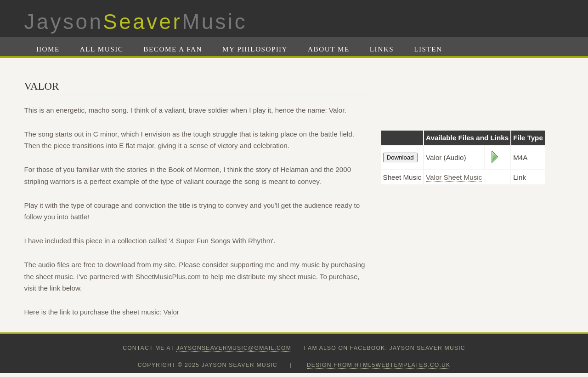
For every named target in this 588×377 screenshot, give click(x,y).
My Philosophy (255, 49)
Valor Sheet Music (454, 177)
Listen (428, 49)
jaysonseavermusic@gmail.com (234, 348)
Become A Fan (173, 49)
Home (48, 49)
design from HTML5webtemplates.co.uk (379, 365)
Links (382, 49)
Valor (171, 312)
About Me (329, 49)
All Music (102, 49)
